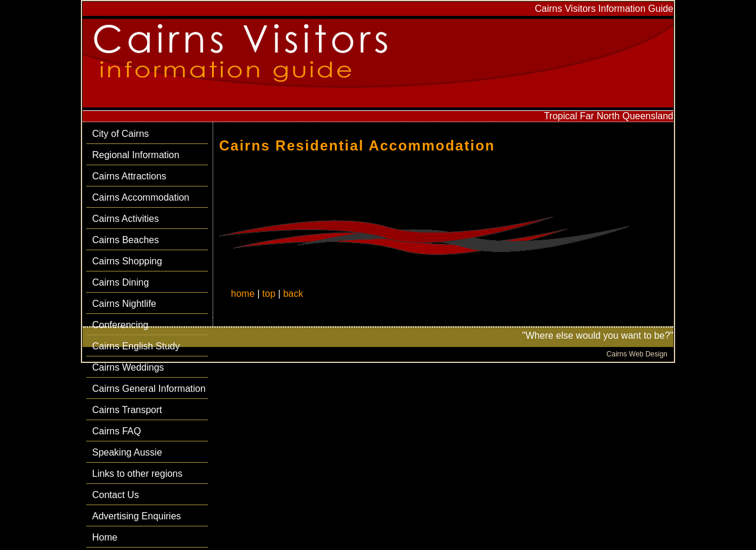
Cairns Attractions (129, 176)
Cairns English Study (136, 346)
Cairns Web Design (637, 354)
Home (105, 537)
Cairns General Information (149, 389)
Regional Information (136, 155)
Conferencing (120, 325)
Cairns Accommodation (141, 197)
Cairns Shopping (127, 261)
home (243, 294)
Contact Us (115, 495)
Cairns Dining (120, 282)
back (293, 294)
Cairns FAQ (117, 431)
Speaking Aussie (127, 452)
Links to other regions (137, 474)
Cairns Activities (126, 219)
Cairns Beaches (126, 240)
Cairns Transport (127, 410)
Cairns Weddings (128, 367)
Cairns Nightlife (124, 304)
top (269, 294)
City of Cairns (120, 134)
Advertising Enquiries (136, 516)
